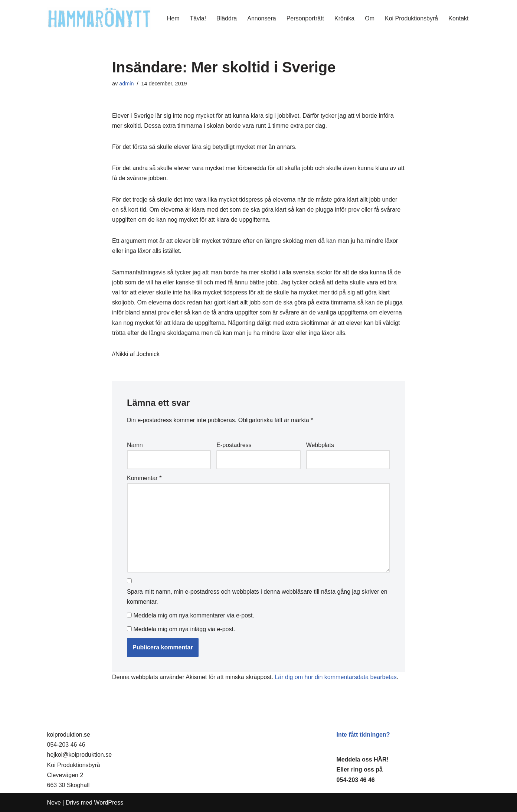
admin (126, 84)
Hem (173, 18)
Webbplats (320, 445)
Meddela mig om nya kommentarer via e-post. (194, 615)
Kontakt (458, 18)
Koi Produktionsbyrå (411, 18)
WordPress (109, 803)
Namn (135, 445)
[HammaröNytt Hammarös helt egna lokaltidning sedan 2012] (99, 18)
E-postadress (234, 445)
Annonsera (261, 18)
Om (370, 18)
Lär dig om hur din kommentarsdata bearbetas (336, 677)
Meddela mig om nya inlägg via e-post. (184, 629)
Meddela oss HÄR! (363, 759)
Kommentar (144, 478)
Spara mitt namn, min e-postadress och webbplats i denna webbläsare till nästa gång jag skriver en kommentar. (257, 597)
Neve (54, 803)
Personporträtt (305, 18)
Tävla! (198, 18)
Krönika (344, 18)
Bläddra (227, 18)
